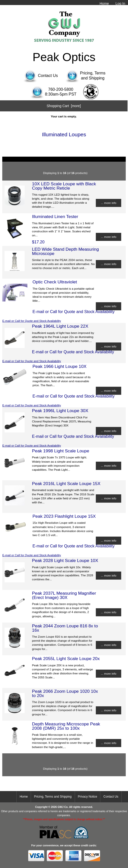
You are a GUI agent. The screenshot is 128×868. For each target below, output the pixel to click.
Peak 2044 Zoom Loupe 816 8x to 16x (65, 628)
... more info (109, 203)
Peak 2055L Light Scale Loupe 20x (66, 659)
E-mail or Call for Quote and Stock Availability (32, 321)
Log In (120, 4)
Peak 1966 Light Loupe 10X (59, 366)
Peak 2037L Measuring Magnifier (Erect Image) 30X (64, 595)
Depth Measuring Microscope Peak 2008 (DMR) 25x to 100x (66, 726)
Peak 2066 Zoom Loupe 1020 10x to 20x (65, 693)
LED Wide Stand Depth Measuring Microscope (65, 251)
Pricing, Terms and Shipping (53, 797)
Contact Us (111, 797)
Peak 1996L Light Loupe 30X (60, 411)
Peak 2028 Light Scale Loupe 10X (65, 560)
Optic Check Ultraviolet (55, 282)
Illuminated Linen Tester (55, 216)
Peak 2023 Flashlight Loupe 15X (64, 516)
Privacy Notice (88, 797)
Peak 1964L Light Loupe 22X (60, 326)
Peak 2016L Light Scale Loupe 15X (66, 484)
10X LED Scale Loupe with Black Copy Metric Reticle (64, 186)
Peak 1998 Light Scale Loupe (60, 451)
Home (104, 4)
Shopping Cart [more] (64, 106)
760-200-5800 (61, 89)
